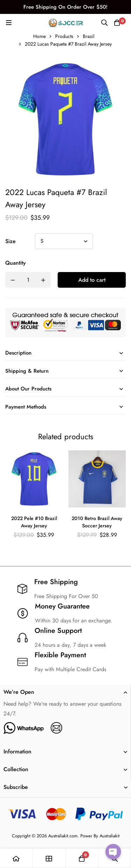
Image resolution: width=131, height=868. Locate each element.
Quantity (16, 263)
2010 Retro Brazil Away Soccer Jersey (97, 522)
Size (10, 241)
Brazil (89, 36)
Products (64, 36)
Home (39, 36)
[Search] (104, 23)
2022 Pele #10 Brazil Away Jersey (34, 522)
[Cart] (117, 23)
